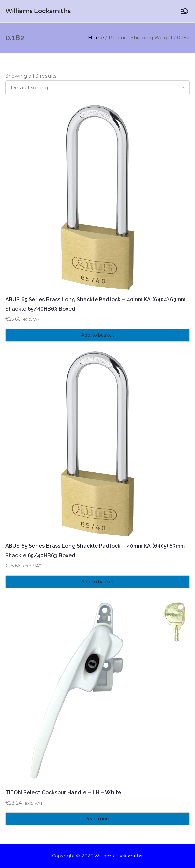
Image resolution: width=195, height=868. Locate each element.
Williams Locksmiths (38, 11)
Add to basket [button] (97, 335)
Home (96, 38)
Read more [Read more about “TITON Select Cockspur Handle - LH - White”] (97, 819)
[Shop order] (97, 88)
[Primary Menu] (184, 11)
